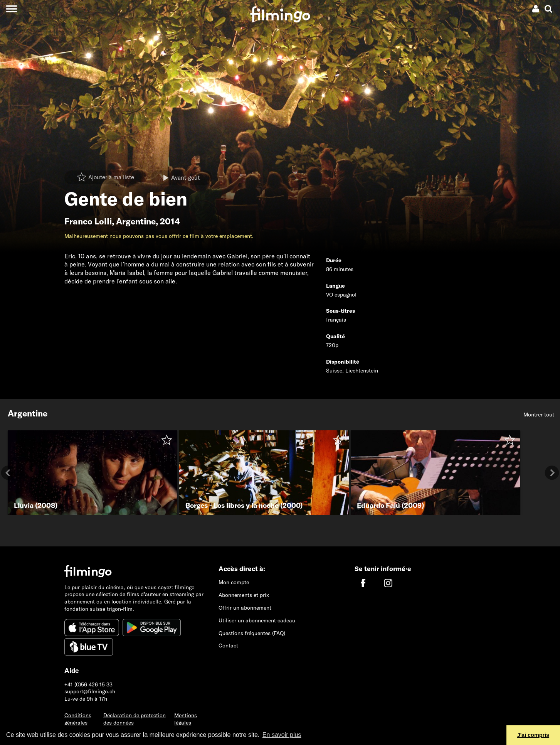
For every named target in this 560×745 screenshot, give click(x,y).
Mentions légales (186, 719)
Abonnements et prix (244, 595)
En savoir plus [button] (282, 735)
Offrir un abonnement (245, 608)
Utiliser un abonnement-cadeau (257, 620)
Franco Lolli (88, 221)
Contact (228, 646)
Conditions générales (78, 719)
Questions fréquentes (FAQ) (252, 633)
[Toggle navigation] (11, 9)
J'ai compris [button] (533, 735)
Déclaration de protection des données (135, 719)
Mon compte (234, 582)
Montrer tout (539, 415)
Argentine (136, 221)
